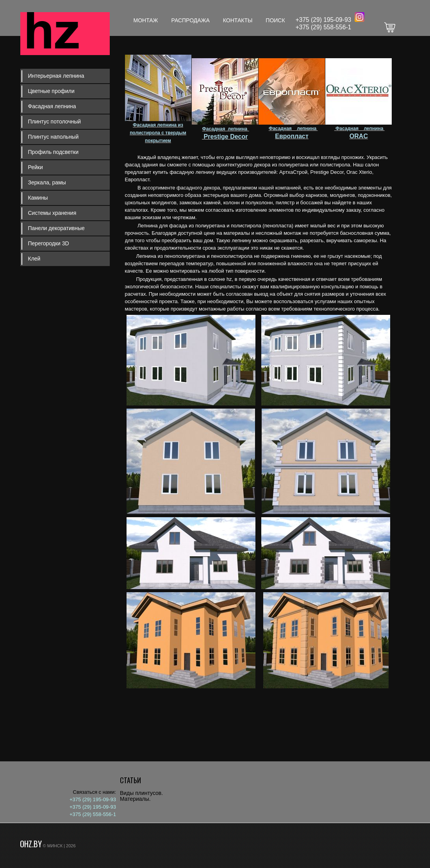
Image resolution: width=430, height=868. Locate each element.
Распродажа (191, 20)
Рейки (36, 167)
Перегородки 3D (49, 243)
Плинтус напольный (54, 137)
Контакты (238, 20)
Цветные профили (51, 91)
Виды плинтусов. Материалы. (141, 796)
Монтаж (146, 20)
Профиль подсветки (54, 152)
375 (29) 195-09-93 (325, 20)
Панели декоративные (56, 228)
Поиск (275, 20)
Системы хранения (52, 213)
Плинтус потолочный (55, 121)
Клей (34, 259)
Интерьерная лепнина (56, 76)
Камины (38, 198)
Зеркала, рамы (47, 182)
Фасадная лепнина (52, 106)
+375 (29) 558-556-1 (324, 27)
